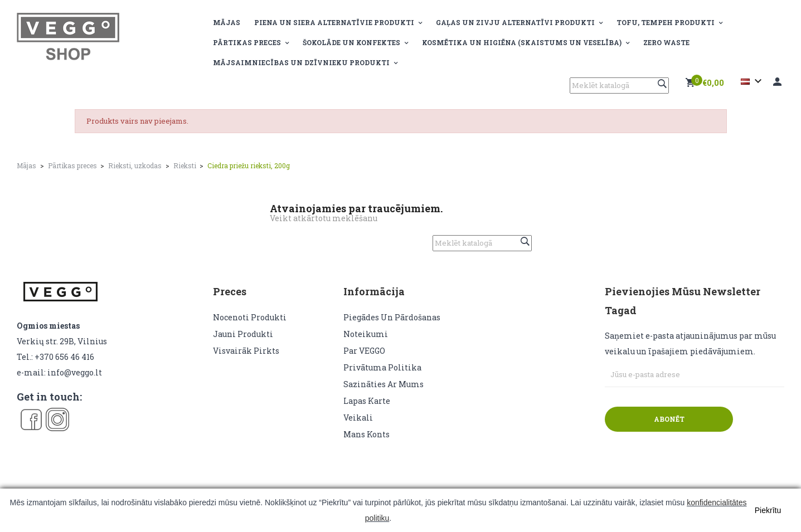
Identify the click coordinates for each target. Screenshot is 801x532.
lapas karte (367, 401)
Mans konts (366, 434)
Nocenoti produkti (250, 317)
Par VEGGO (364, 351)
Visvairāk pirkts (246, 351)
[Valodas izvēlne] (753, 81)
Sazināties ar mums (383, 384)
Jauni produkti (243, 334)
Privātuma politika (382, 367)
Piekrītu (768, 510)
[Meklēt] (619, 86)
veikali (358, 418)
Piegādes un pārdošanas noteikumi (392, 326)
